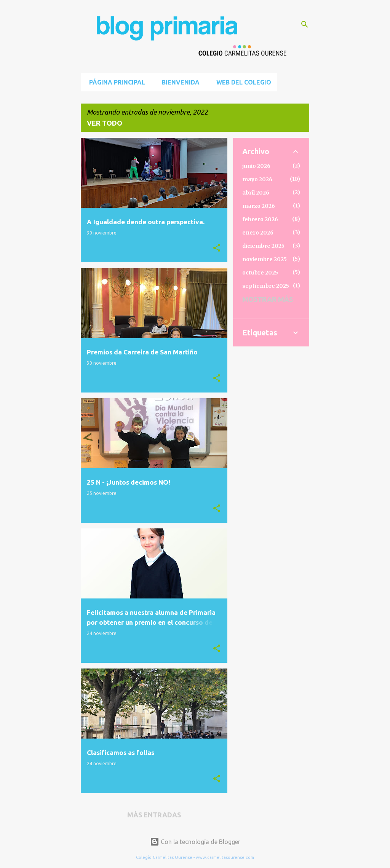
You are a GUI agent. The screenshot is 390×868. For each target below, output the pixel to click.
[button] (217, 248)
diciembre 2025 (263, 246)
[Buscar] (305, 24)
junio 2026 (256, 166)
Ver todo (105, 123)
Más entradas (154, 815)
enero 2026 (258, 233)
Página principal (115, 82)
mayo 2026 (257, 179)
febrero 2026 (260, 219)
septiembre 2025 (266, 286)
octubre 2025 (260, 273)
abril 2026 (256, 193)
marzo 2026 (259, 206)
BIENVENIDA (178, 82)
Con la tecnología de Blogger (195, 842)
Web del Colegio (241, 82)
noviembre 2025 (265, 259)
